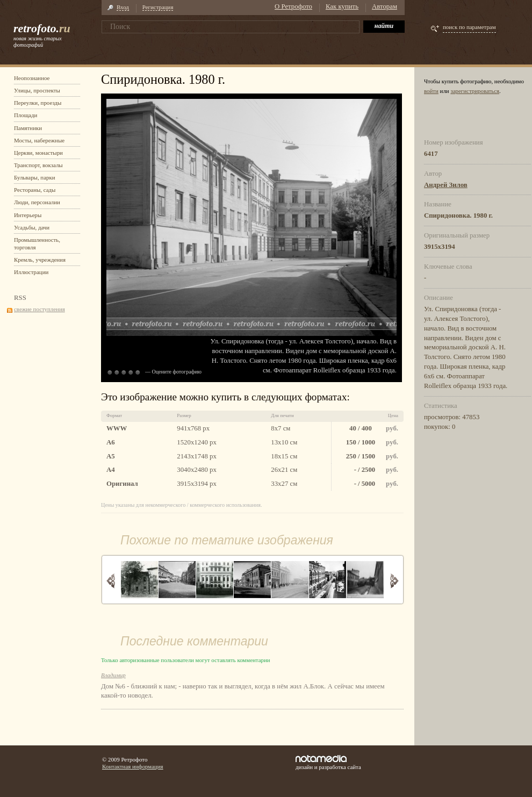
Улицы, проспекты (37, 90)
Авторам (384, 6)
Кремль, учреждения (40, 260)
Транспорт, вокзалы (38, 165)
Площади (26, 115)
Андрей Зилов (446, 185)
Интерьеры (28, 215)
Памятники (28, 128)
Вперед (394, 581)
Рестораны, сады (35, 190)
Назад (111, 581)
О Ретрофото (293, 6)
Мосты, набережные (39, 140)
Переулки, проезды (38, 103)
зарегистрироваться (475, 91)
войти (431, 91)
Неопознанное (32, 78)
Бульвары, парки (35, 177)
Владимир (113, 675)
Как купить (342, 6)
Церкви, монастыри (38, 153)
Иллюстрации (31, 272)
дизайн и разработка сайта (328, 763)
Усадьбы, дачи (32, 227)
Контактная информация (133, 766)
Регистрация (158, 7)
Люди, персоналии (37, 202)
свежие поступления (39, 309)
